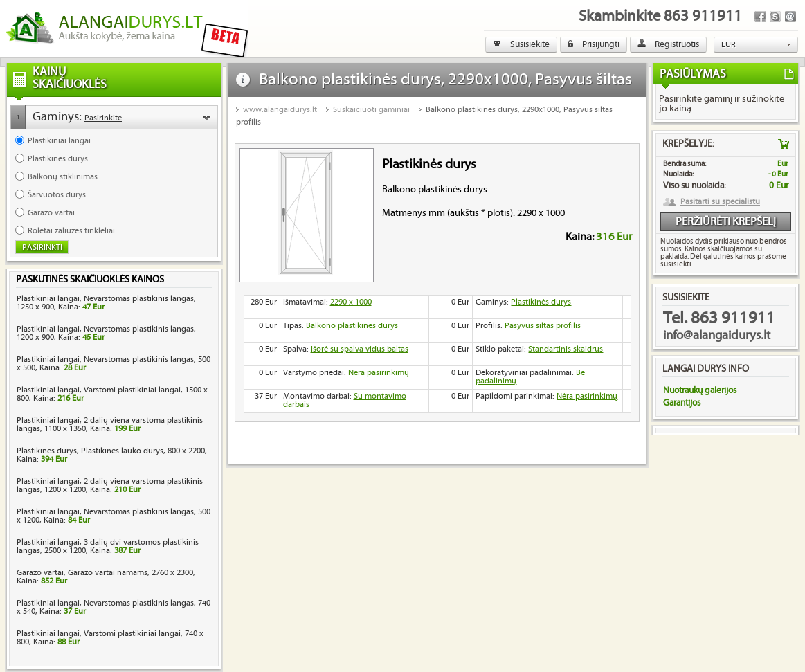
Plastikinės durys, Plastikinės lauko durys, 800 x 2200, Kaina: (112, 455)
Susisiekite (521, 44)
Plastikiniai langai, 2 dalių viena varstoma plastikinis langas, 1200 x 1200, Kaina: (110, 485)
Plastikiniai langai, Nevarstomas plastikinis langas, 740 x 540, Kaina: (114, 607)
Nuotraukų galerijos (700, 390)
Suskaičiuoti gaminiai (371, 110)
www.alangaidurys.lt (280, 110)
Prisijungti (594, 44)
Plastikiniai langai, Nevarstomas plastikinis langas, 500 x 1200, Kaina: (114, 516)
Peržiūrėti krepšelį (726, 222)
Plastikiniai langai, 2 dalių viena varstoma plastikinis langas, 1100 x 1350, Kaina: (110, 425)
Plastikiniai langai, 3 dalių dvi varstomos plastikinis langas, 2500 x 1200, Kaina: (108, 546)
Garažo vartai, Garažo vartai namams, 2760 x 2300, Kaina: (106, 577)
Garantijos (682, 403)
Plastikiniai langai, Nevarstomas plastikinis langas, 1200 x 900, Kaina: (106, 333)
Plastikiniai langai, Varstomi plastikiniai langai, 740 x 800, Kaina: (110, 638)
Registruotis (668, 44)
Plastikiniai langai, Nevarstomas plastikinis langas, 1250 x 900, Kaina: (106, 303)
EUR (729, 45)
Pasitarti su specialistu (720, 202)
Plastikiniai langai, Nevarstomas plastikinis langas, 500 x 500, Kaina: (114, 364)
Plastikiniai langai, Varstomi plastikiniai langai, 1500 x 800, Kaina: (112, 394)
